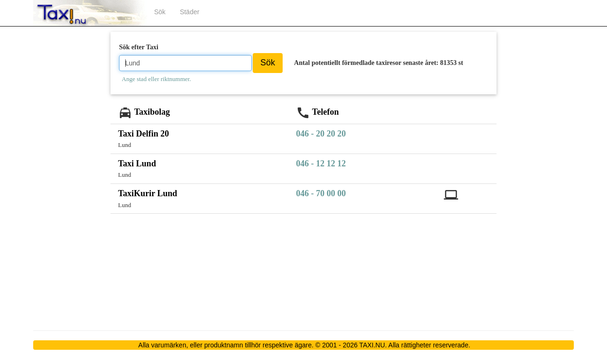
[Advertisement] (72, 176)
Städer (189, 12)
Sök (160, 12)
